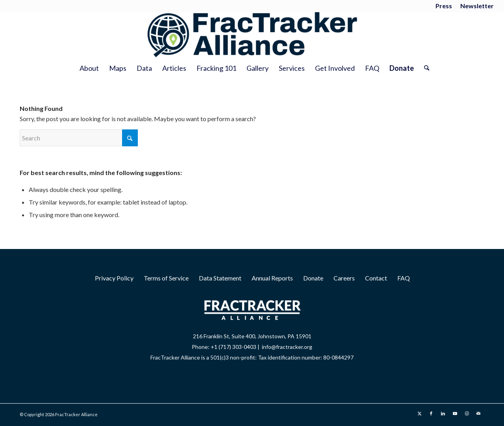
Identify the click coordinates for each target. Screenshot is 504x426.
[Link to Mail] (478, 413)
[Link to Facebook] (431, 413)
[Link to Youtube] (455, 413)
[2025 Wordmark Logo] (252, 35)
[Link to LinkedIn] (443, 413)
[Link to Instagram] (467, 413)
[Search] (424, 68)
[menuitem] (444, 6)
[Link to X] (419, 413)
